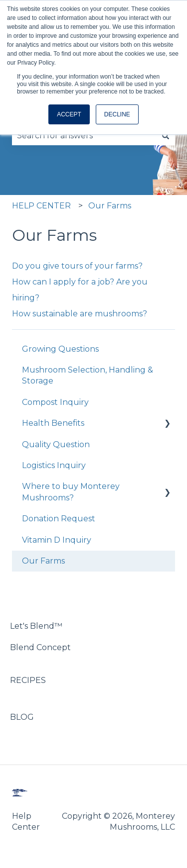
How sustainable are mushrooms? (80, 314)
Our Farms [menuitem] (43, 561)
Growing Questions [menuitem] (60, 349)
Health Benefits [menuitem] (53, 423)
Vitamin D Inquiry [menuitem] (57, 540)
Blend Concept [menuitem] (40, 647)
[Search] (166, 136)
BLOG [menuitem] (22, 717)
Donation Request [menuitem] (59, 519)
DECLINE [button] (117, 114)
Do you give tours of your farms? (77, 266)
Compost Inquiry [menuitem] (55, 402)
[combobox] (84, 136)
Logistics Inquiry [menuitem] (54, 465)
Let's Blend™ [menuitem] (36, 626)
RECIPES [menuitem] (28, 680)
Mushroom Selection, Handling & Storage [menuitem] (88, 375)
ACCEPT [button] (69, 114)
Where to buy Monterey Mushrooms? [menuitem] (71, 492)
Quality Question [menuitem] (56, 444)
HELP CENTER (41, 206)
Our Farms (110, 206)
